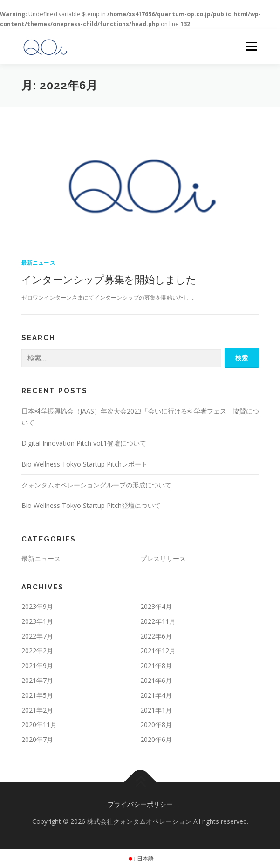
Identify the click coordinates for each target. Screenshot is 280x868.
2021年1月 (156, 710)
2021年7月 (37, 680)
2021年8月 (156, 665)
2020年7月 (37, 739)
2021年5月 (37, 695)
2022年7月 (37, 636)
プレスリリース (163, 558)
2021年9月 (37, 665)
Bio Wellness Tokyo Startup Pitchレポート (85, 464)
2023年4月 (156, 606)
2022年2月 (37, 651)
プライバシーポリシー (140, 804)
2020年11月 (39, 724)
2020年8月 (156, 724)
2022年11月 (158, 621)
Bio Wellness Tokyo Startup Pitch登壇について (91, 505)
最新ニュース (38, 263)
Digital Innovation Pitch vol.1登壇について (84, 443)
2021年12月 (158, 651)
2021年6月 (156, 680)
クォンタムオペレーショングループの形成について (96, 485)
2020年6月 (156, 739)
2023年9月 (37, 606)
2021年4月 (156, 695)
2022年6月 (156, 636)
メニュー (251, 46)
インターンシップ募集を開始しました (109, 279)
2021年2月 (37, 710)
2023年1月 (37, 621)
